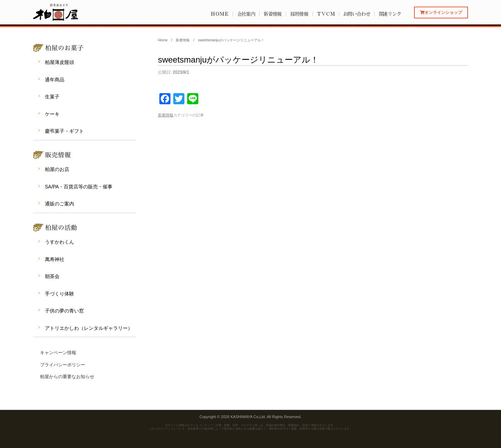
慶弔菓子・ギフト (64, 131)
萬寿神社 (55, 259)
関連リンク (390, 14)
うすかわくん (59, 242)
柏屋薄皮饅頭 (59, 62)
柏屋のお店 (57, 169)
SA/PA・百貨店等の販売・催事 (79, 187)
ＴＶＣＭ (326, 14)
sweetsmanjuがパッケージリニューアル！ (238, 60)
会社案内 (246, 14)
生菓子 (52, 97)
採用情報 (299, 14)
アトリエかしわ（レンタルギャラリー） (89, 328)
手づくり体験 (59, 294)
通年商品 (55, 80)
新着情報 (273, 14)
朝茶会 (52, 276)
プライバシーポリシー (63, 365)
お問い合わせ (356, 14)
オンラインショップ (441, 12)
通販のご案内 (59, 204)
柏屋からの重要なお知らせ (67, 377)
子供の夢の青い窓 (64, 311)
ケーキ (52, 114)
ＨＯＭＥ (220, 14)
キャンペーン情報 (58, 353)
